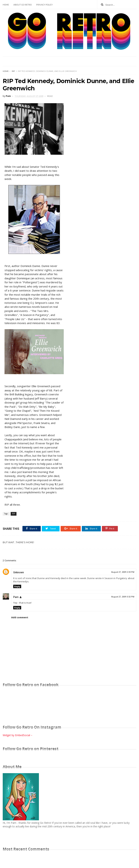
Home (6, 5)
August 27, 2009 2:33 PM (123, 572)
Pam (16, 597)
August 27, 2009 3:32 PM (123, 597)
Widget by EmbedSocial (18, 735)
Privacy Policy (44, 5)
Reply (17, 586)
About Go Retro (23, 5)
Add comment (20, 617)
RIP (13, 71)
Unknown (19, 572)
